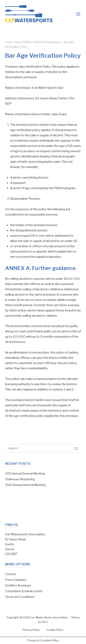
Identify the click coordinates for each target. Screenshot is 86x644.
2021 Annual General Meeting (25, 473)
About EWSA (23, 42)
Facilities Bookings (18, 585)
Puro (45, 622)
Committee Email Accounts (24, 591)
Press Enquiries (16, 580)
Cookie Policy (55, 630)
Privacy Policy (31, 630)
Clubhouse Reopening (20, 479)
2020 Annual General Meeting (25, 485)
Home (9, 42)
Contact (11, 574)
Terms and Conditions (20, 597)
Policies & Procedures (47, 42)
